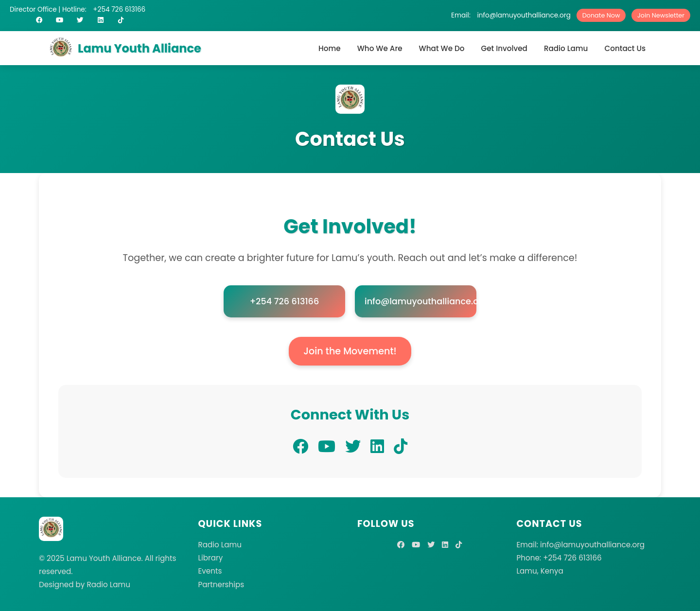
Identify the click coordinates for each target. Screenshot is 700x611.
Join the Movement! (350, 351)
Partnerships (221, 585)
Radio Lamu (566, 48)
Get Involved (504, 48)
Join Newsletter (661, 15)
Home (330, 48)
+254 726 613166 (119, 9)
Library (211, 558)
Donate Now (601, 15)
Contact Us (625, 48)
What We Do (442, 48)
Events (210, 571)
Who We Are (380, 48)
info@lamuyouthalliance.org (524, 15)
